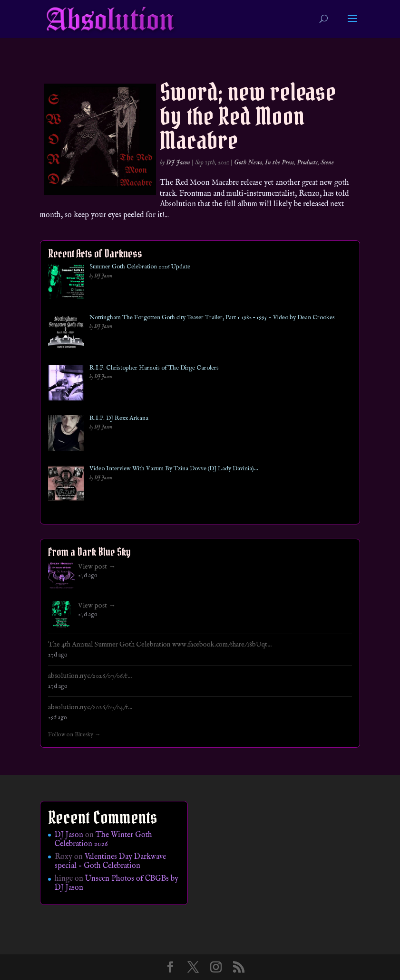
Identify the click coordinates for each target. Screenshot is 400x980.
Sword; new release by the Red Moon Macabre (248, 116)
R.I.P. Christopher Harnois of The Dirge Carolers (154, 368)
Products (307, 162)
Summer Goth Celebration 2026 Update (140, 267)
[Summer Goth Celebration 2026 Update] (66, 283)
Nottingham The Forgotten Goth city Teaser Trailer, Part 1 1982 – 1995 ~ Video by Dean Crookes (212, 318)
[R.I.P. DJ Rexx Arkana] (66, 435)
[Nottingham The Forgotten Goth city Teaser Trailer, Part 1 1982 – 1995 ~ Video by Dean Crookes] (66, 334)
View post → (97, 567)
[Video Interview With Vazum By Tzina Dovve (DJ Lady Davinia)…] (66, 485)
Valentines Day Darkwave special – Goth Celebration (110, 861)
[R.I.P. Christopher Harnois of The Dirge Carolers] (66, 385)
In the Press (279, 162)
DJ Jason (178, 162)
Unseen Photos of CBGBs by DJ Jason (117, 883)
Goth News (248, 162)
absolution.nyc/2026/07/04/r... (90, 707)
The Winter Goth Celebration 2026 (103, 840)
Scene (327, 162)
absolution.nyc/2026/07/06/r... (90, 676)
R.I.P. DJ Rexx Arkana (119, 419)
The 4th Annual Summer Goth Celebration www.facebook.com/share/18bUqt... (160, 645)
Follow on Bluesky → (74, 735)
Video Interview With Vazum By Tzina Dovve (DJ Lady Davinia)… (174, 469)
